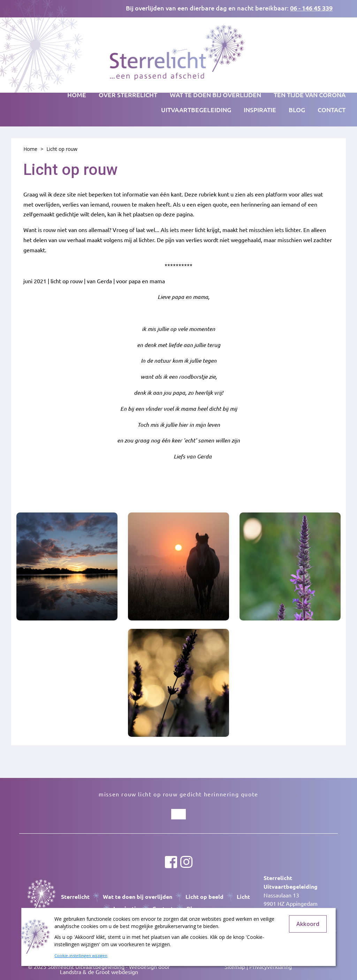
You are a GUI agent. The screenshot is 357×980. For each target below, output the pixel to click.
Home (77, 95)
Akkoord (308, 924)
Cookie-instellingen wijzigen (81, 955)
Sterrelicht (75, 897)
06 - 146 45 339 (311, 8)
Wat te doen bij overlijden (138, 897)
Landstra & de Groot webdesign (99, 972)
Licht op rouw (62, 149)
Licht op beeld (204, 897)
